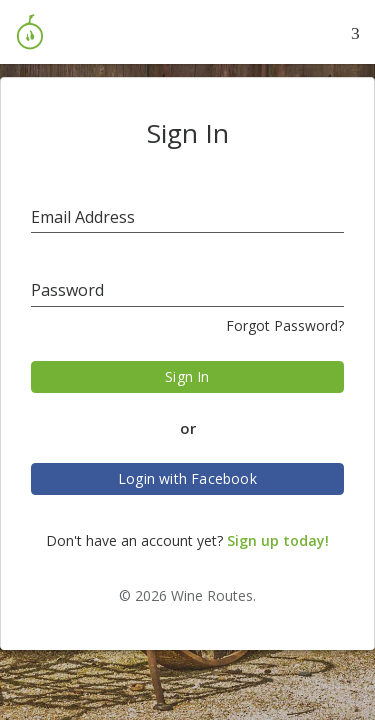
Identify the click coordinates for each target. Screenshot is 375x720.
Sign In (187, 376)
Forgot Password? (285, 325)
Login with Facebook (187, 478)
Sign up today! (278, 540)
